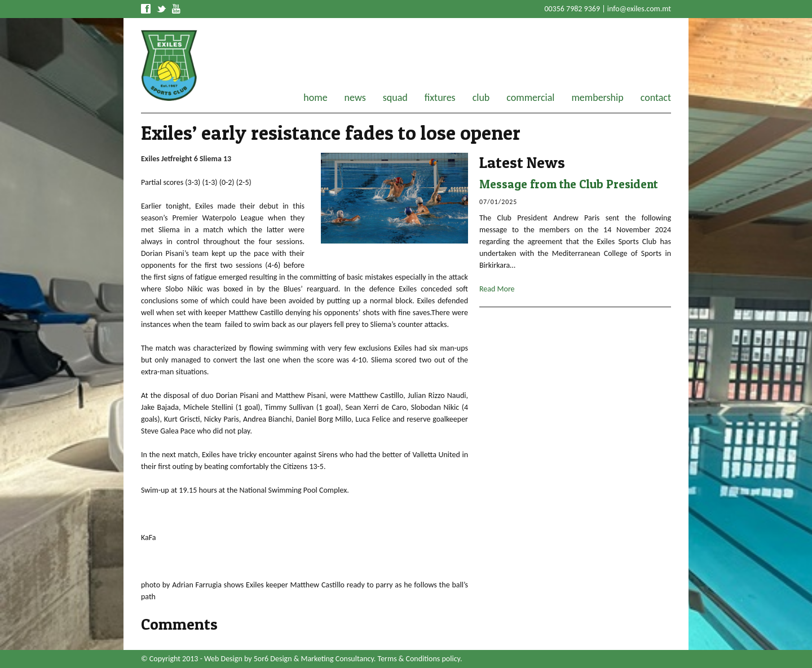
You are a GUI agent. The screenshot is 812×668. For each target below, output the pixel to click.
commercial (530, 98)
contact (656, 98)
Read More (497, 289)
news (355, 98)
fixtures (440, 98)
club (481, 98)
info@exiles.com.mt (639, 9)
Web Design (223, 659)
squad (395, 98)
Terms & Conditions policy (419, 659)
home (315, 98)
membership (597, 98)
